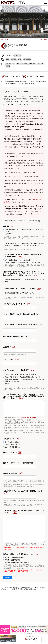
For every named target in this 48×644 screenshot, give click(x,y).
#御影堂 (14, 60)
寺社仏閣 (9, 64)
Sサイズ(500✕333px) (11, 442)
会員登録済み (8, 234)
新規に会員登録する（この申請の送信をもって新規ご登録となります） (23, 230)
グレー (8, 67)
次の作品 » (43, 39)
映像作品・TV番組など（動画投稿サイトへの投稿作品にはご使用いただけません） (24, 380)
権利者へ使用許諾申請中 (12, 560)
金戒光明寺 (18, 55)
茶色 (39, 64)
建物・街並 (32, 64)
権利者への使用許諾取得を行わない (16, 562)
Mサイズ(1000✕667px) (12, 445)
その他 (6, 384)
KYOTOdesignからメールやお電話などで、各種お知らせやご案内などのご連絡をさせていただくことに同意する (24, 245)
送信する (8, 577)
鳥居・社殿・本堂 (22, 64)
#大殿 (8, 60)
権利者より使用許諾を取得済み (14, 558)
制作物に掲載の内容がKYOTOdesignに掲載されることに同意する (24, 280)
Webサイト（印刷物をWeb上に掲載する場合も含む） (22, 377)
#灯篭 (20, 60)
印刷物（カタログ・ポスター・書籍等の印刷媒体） (21, 375)
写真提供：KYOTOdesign (28, 418)
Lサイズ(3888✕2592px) (12, 447)
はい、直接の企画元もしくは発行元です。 (18, 260)
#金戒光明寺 (27, 60)
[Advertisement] (24, 607)
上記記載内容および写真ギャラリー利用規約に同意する (23, 221)
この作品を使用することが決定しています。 (19, 293)
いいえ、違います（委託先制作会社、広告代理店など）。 (23, 262)
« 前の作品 (5, 39)
